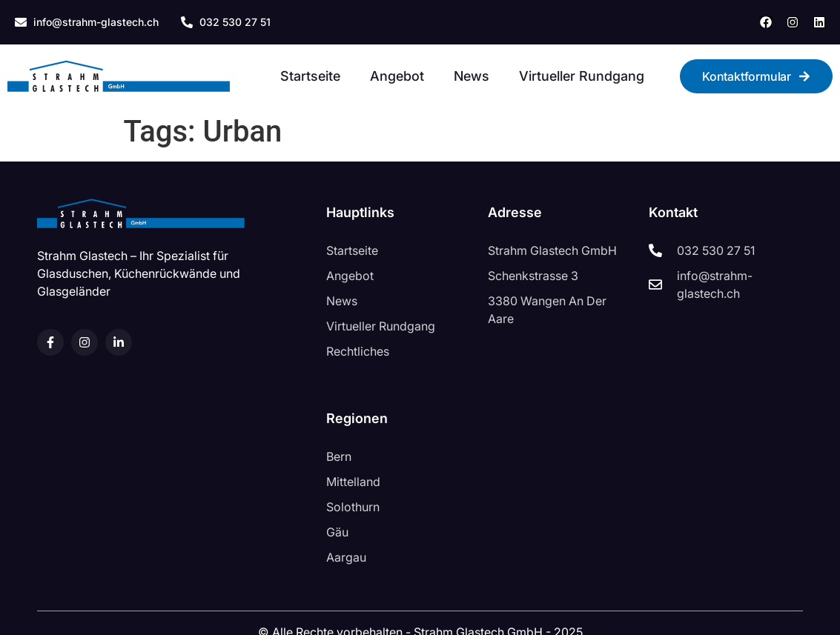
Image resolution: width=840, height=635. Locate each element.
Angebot (397, 76)
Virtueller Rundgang (582, 76)
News (472, 76)
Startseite (310, 76)
